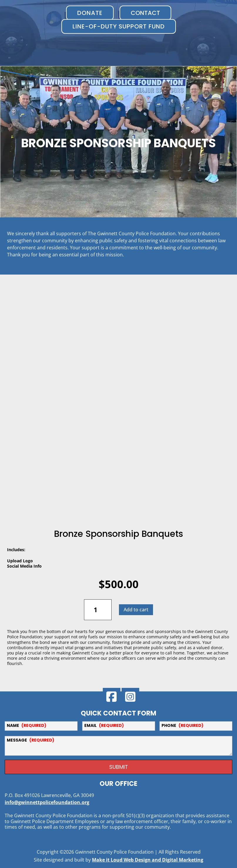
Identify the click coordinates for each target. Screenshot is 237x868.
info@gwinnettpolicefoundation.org (47, 799)
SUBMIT (119, 764)
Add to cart (136, 606)
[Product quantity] (98, 606)
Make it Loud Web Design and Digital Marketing (148, 857)
